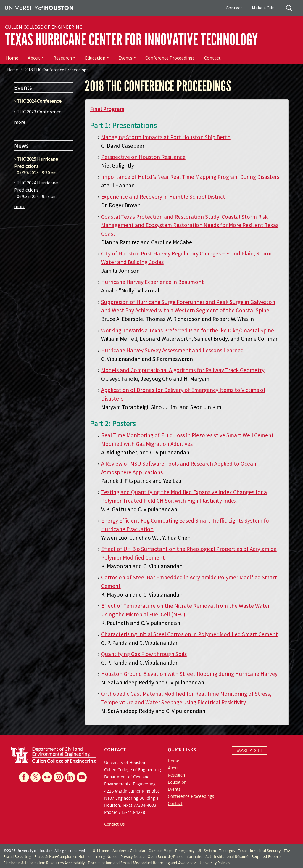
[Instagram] (59, 777)
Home (12, 58)
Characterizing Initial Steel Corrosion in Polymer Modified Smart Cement (190, 634)
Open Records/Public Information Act (179, 857)
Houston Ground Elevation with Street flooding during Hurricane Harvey (189, 674)
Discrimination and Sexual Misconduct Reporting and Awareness (142, 863)
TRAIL (289, 851)
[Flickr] (47, 777)
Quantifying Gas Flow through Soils (144, 654)
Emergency (185, 851)
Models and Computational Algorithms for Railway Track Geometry (183, 370)
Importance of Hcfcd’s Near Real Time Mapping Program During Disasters (190, 177)
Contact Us (114, 824)
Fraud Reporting (17, 857)
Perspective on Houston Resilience (143, 157)
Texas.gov (227, 851)
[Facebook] (24, 777)
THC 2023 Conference (39, 112)
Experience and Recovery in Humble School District (163, 197)
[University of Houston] (38, 7)
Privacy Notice (133, 857)
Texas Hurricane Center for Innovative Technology (131, 40)
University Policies (215, 863)
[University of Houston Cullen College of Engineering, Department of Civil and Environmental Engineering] (53, 755)
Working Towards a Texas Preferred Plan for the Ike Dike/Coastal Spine (188, 330)
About (34, 58)
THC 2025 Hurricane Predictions (36, 163)
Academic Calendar (129, 851)
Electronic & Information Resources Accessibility (44, 863)
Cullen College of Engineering (44, 27)
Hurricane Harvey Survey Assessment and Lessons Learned (173, 350)
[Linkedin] (70, 777)
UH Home (101, 851)
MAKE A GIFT (250, 750)
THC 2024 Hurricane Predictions (36, 186)
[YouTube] (82, 777)
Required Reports (266, 857)
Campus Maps (160, 851)
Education (95, 58)
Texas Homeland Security (260, 851)
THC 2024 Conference (39, 101)
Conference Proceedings (170, 58)
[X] (36, 777)
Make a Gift (263, 8)
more (20, 122)
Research (63, 58)
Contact (234, 8)
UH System (207, 851)
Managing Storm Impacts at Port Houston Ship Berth (166, 137)
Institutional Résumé (231, 857)
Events (125, 58)
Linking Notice (105, 857)
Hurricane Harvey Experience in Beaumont (153, 282)
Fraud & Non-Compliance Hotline (62, 857)
